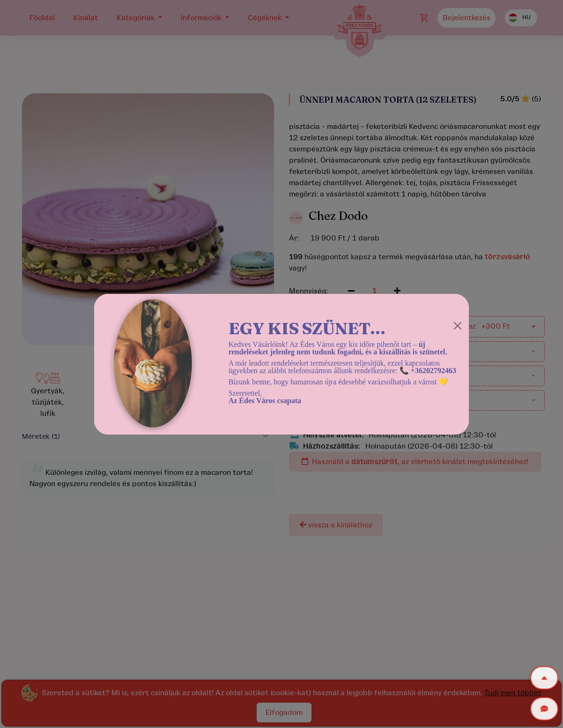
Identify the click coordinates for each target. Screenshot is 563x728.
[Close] (458, 326)
